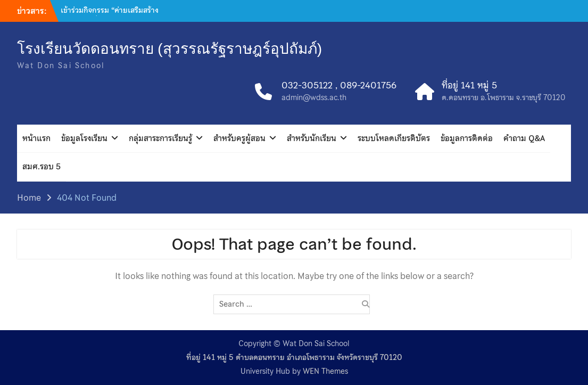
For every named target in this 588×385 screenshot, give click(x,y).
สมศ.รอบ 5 (42, 167)
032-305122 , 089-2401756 (339, 86)
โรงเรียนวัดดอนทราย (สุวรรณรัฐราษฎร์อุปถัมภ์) (169, 49)
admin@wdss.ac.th (314, 98)
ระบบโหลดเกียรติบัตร (394, 138)
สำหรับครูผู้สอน (239, 138)
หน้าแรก (36, 138)
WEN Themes (325, 371)
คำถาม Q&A (524, 138)
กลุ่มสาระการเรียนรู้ (160, 138)
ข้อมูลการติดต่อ (467, 138)
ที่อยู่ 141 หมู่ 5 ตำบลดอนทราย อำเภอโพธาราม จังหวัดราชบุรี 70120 (294, 358)
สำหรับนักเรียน (312, 138)
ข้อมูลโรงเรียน (84, 138)
